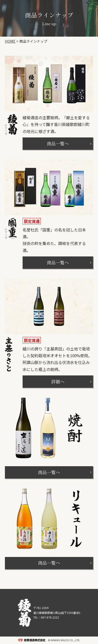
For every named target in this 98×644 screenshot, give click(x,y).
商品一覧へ (58, 143)
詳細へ (58, 381)
